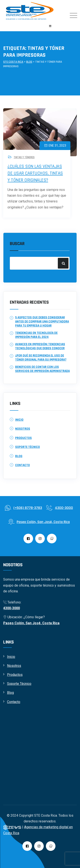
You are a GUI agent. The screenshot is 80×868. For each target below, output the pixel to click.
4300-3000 (12, 608)
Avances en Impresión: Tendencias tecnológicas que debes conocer (40, 346)
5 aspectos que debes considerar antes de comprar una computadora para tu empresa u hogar (42, 322)
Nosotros (23, 429)
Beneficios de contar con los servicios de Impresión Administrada (42, 369)
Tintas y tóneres (24, 157)
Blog (19, 456)
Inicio (19, 420)
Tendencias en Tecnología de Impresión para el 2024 (36, 335)
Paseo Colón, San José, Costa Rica (31, 623)
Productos (23, 438)
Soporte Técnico (28, 447)
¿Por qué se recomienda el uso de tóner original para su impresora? (41, 358)
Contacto (23, 465)
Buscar (17, 244)
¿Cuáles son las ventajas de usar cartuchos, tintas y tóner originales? (35, 173)
